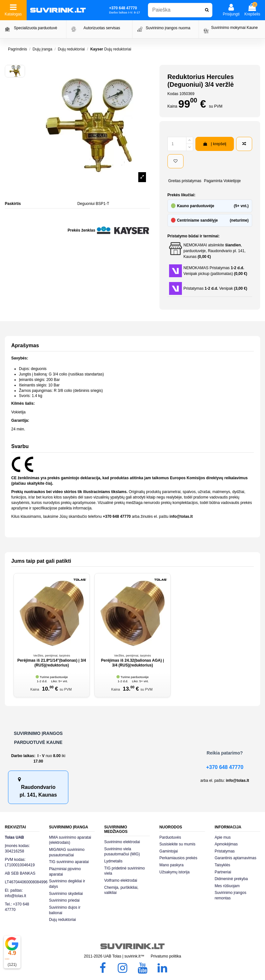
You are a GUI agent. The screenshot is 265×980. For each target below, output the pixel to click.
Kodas (173, 94)
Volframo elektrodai (121, 880)
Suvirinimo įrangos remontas (231, 895)
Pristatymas (225, 851)
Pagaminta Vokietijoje (222, 181)
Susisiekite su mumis (177, 844)
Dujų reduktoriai (63, 920)
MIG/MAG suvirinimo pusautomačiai (67, 852)
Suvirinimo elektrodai (122, 842)
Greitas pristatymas (185, 181)
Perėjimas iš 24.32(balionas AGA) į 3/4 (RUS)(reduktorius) (132, 663)
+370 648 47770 (225, 767)
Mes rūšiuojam (227, 886)
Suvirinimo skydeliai (66, 894)
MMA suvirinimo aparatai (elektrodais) (70, 840)
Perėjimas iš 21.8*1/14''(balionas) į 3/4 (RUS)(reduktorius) (52, 663)
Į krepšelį (215, 144)
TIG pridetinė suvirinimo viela (125, 871)
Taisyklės (222, 865)
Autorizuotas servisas (102, 28)
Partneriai (223, 872)
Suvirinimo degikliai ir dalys (67, 884)
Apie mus (223, 837)
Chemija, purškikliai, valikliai (121, 890)
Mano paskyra (171, 865)
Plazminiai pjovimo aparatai (65, 872)
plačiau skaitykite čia (32, 483)
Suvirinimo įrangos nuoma (168, 28)
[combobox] (180, 10)
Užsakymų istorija (175, 872)
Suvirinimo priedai (64, 900)
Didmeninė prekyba (231, 879)
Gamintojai (169, 851)
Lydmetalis (113, 861)
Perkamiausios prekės (178, 858)
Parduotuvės (170, 837)
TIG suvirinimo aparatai (69, 862)
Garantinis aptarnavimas (235, 858)
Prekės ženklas (81, 230)
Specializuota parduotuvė (35, 28)
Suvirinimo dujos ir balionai (65, 910)
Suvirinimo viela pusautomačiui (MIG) (122, 852)
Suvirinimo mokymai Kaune (234, 28)
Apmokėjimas (226, 844)
